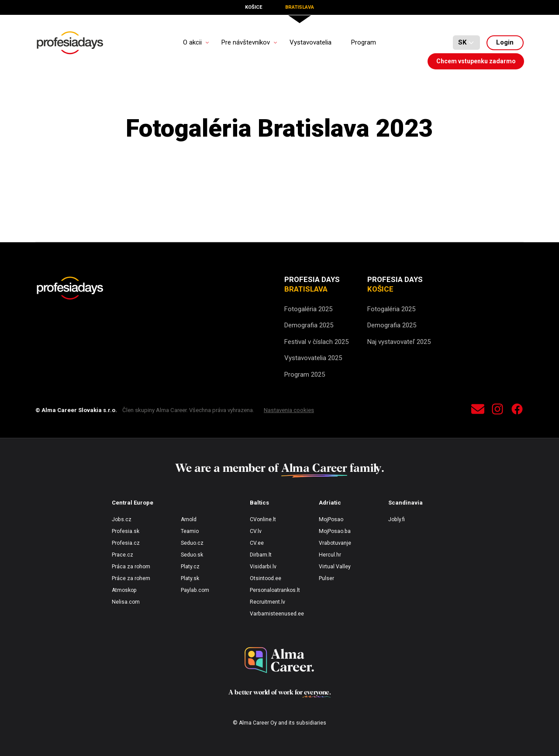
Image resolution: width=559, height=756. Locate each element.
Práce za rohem (131, 578)
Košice (254, 7)
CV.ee (257, 543)
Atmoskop (124, 590)
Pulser (326, 578)
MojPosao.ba (335, 531)
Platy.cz (190, 567)
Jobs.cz (122, 519)
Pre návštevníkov (246, 42)
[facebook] (517, 411)
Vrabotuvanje (335, 543)
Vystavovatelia (311, 42)
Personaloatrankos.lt (275, 590)
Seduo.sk (192, 555)
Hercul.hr (330, 555)
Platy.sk (190, 578)
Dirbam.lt (261, 555)
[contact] (478, 411)
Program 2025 (305, 375)
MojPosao (331, 519)
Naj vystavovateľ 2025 (399, 342)
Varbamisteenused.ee (277, 614)
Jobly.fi (397, 519)
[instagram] (497, 411)
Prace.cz (122, 555)
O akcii (192, 42)
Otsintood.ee (266, 578)
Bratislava (300, 7)
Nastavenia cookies (289, 410)
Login (505, 42)
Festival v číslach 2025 (316, 342)
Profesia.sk (126, 531)
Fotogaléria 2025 (308, 309)
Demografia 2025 (309, 325)
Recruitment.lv (267, 602)
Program (364, 42)
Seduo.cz (192, 543)
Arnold (189, 519)
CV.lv (256, 531)
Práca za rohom (131, 567)
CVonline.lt (263, 519)
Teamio (190, 531)
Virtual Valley (335, 567)
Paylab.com (195, 590)
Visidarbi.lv (263, 567)
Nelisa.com (126, 602)
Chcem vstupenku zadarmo (476, 61)
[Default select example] (466, 43)
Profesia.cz (126, 543)
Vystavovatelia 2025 (313, 358)
